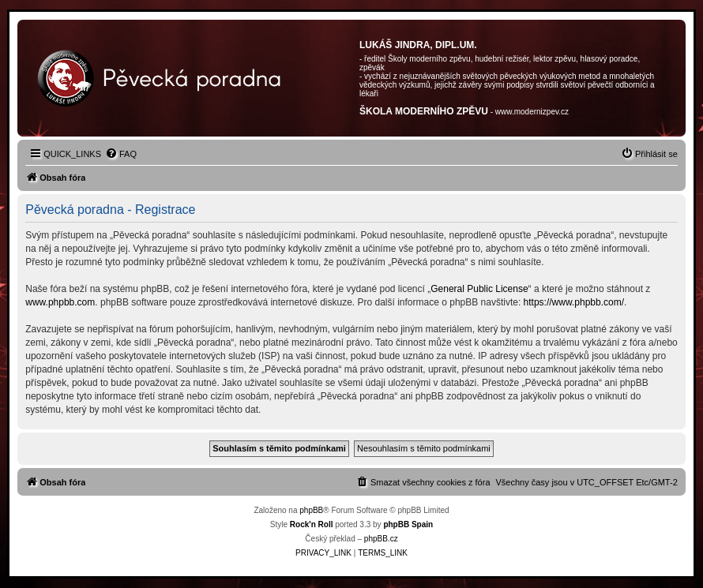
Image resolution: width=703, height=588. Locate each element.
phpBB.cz (381, 539)
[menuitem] (121, 154)
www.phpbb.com (60, 302)
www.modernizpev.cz (532, 112)
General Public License (479, 289)
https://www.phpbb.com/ (574, 302)
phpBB (311, 510)
